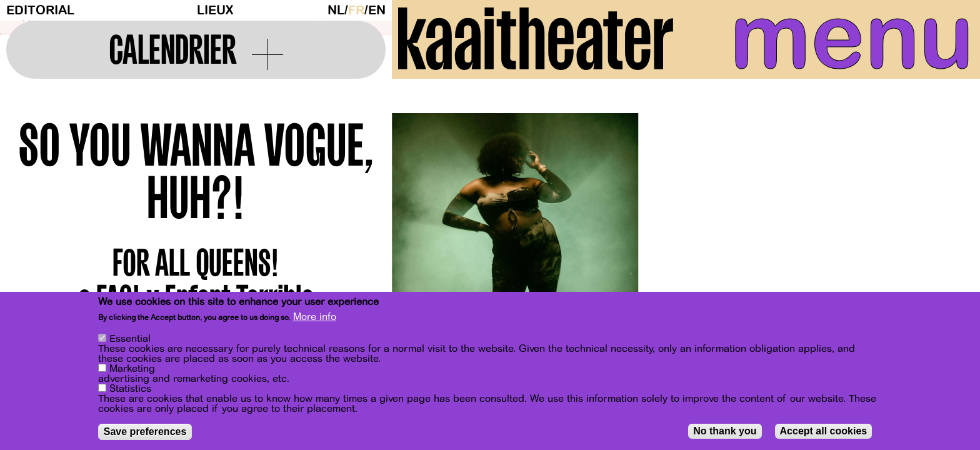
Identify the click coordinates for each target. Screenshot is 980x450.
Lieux (215, 10)
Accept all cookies (824, 431)
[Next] (949, 237)
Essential (130, 339)
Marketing (132, 369)
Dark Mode (319, 10)
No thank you (725, 431)
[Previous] (423, 237)
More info (315, 317)
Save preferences (145, 432)
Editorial (40, 10)
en (377, 10)
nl (336, 10)
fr (356, 10)
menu (852, 37)
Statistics (130, 389)
